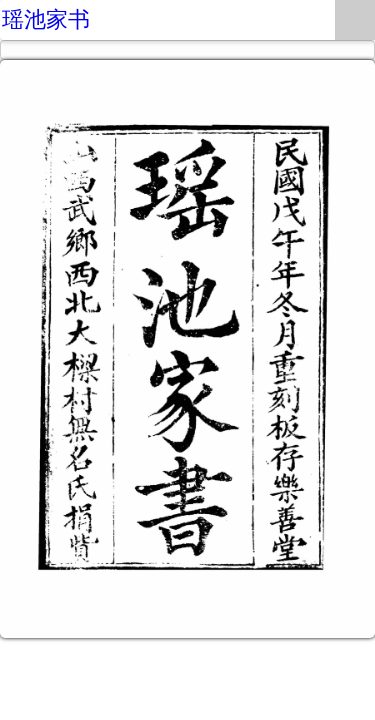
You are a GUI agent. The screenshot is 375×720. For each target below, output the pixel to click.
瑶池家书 (46, 19)
